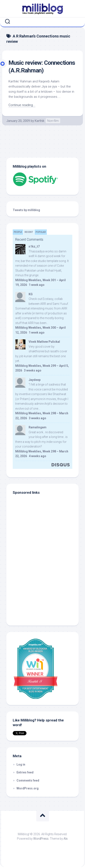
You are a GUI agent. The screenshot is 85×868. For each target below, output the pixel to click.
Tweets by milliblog (26, 210)
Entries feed (25, 772)
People (18, 232)
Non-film (53, 121)
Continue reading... (22, 105)
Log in (21, 764)
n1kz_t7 (34, 246)
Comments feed (28, 780)
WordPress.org (28, 788)
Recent (29, 232)
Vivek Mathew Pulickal (44, 342)
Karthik (40, 121)
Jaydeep (35, 380)
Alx (66, 839)
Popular (41, 232)
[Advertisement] (39, 590)
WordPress (41, 839)
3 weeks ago (33, 370)
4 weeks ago (38, 456)
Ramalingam (38, 427)
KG (31, 294)
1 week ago (37, 285)
